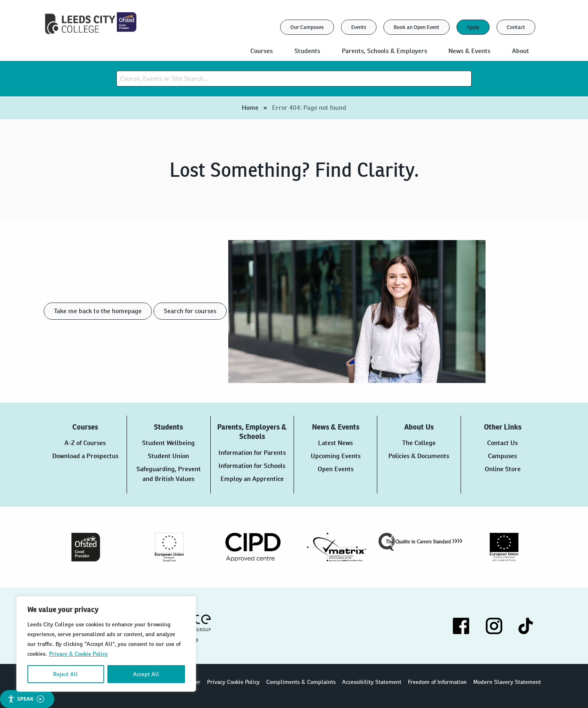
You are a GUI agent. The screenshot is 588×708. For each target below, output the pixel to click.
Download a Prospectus (85, 456)
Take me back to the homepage (98, 311)
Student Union (168, 456)
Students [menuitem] (307, 51)
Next (550, 547)
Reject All (66, 674)
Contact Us (502, 443)
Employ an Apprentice (252, 479)
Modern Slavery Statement (507, 682)
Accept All (146, 674)
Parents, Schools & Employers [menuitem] (384, 51)
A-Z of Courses (85, 443)
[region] (106, 644)
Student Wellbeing (168, 443)
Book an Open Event (416, 27)
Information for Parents (252, 453)
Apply (473, 27)
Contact (516, 27)
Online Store (503, 469)
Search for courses (190, 311)
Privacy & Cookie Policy (78, 654)
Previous (38, 547)
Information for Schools (252, 466)
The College (419, 443)
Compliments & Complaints (301, 682)
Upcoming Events (336, 456)
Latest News (335, 443)
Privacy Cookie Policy (233, 682)
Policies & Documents (419, 456)
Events (359, 27)
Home (250, 108)
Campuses (502, 456)
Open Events (336, 469)
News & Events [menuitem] (469, 51)
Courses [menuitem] (262, 51)
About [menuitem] (521, 51)
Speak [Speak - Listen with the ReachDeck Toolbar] (26, 699)
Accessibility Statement (372, 682)
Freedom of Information (437, 682)
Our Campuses (307, 27)
